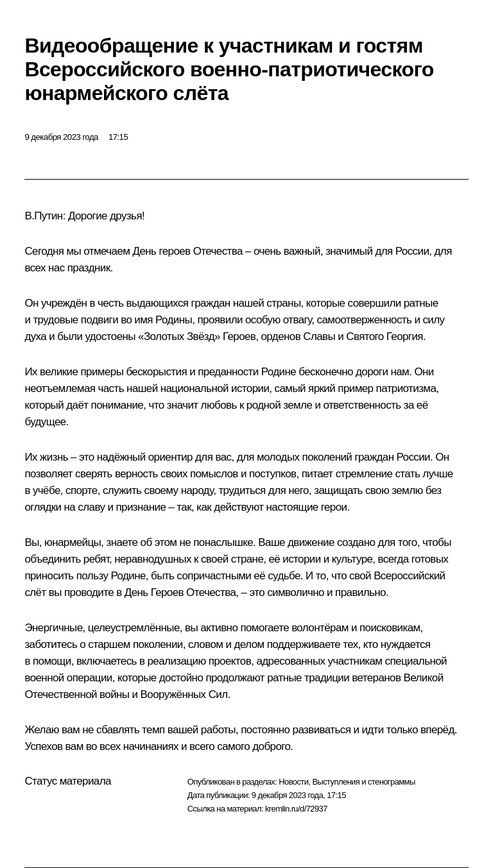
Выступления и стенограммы (363, 782)
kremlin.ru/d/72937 (296, 809)
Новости (293, 782)
